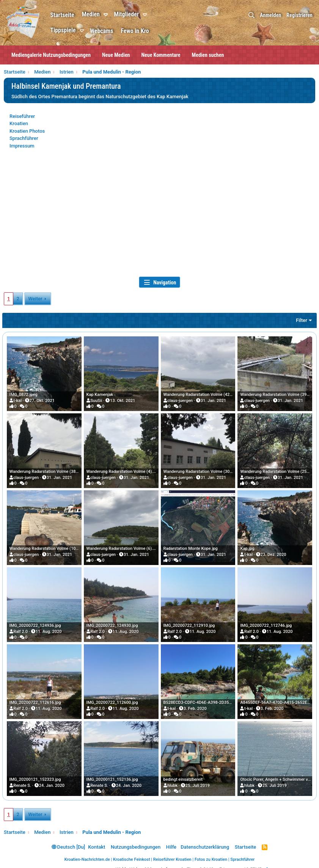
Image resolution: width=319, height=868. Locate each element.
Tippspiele (72, 30)
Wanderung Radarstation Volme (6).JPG (124, 546)
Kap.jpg (246, 546)
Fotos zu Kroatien (211, 855)
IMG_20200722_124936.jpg (37, 622)
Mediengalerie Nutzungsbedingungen (51, 55)
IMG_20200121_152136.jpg (113, 775)
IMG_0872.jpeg (25, 394)
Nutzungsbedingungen (136, 842)
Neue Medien (116, 55)
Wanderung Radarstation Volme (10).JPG (49, 546)
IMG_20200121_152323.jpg (37, 775)
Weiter (35, 299)
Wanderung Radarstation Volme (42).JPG (202, 394)
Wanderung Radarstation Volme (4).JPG (124, 470)
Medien (100, 14)
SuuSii (97, 400)
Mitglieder (136, 14)
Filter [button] (300, 320)
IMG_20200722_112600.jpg (113, 698)
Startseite (71, 15)
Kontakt (97, 842)
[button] (116, 15)
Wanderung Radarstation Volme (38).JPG (49, 470)
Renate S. (24, 780)
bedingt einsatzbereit (183, 775)
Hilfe (171, 842)
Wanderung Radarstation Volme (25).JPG (278, 470)
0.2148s (208, 865)
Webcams (111, 31)
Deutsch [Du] (68, 842)
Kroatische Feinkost (132, 855)
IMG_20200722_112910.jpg (189, 622)
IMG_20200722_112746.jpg (265, 622)
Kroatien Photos (27, 131)
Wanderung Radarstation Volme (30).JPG (202, 470)
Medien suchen (208, 55)
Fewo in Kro (144, 31)
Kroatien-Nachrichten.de (87, 855)
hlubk (172, 780)
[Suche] (251, 15)
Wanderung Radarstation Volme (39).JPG (278, 394)
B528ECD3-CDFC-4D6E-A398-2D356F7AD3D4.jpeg (211, 698)
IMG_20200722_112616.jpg (37, 698)
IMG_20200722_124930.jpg (113, 622)
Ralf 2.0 (22, 628)
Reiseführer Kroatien (172, 855)
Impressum (22, 146)
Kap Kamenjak (101, 394)
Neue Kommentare (161, 55)
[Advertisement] (159, 218)
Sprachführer (24, 138)
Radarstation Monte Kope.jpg (191, 546)
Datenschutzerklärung (205, 842)
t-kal (19, 400)
